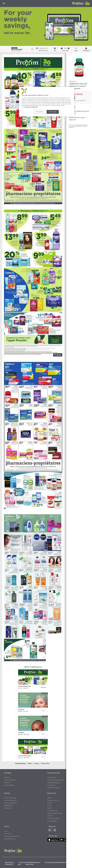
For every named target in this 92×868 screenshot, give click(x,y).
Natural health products (55, 813)
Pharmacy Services (54, 773)
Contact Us (8, 834)
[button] (50, 830)
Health (49, 808)
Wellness (7, 783)
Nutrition (50, 816)
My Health (8, 773)
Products (7, 793)
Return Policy (9, 862)
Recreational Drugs (54, 818)
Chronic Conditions (10, 780)
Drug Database (52, 821)
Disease (50, 803)
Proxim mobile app (10, 798)
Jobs (6, 831)
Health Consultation (54, 788)
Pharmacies (9, 864)
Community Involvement (12, 836)
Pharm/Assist (52, 793)
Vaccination (51, 785)
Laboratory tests (53, 811)
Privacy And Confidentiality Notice (29, 862)
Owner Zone (30, 864)
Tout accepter (53, 112)
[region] (47, 102)
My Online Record (10, 839)
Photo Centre (8, 808)
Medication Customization (56, 780)
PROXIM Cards (9, 806)
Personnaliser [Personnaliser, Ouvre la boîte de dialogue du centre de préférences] (40, 112)
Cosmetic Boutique (10, 803)
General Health (9, 785)
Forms (49, 806)
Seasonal (7, 777)
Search (50, 798)
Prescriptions (52, 777)
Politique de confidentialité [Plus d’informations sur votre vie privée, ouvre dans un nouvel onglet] (31, 107)
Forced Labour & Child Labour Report (57, 862)
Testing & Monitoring (54, 783)
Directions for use (53, 800)
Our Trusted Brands (10, 800)
